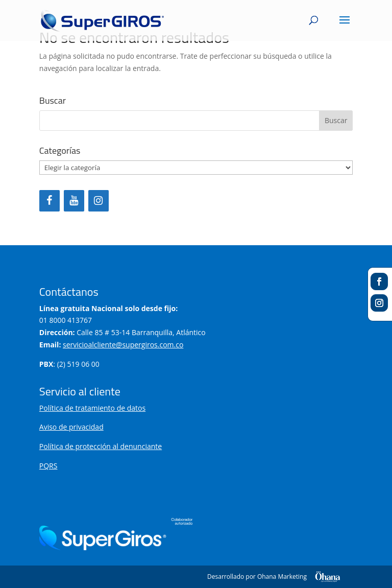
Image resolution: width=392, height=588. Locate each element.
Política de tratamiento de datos (92, 408)
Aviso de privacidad (71, 427)
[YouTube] (74, 201)
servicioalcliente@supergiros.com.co (123, 345)
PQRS (48, 466)
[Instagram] (99, 201)
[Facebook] (50, 201)
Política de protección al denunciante (101, 446)
